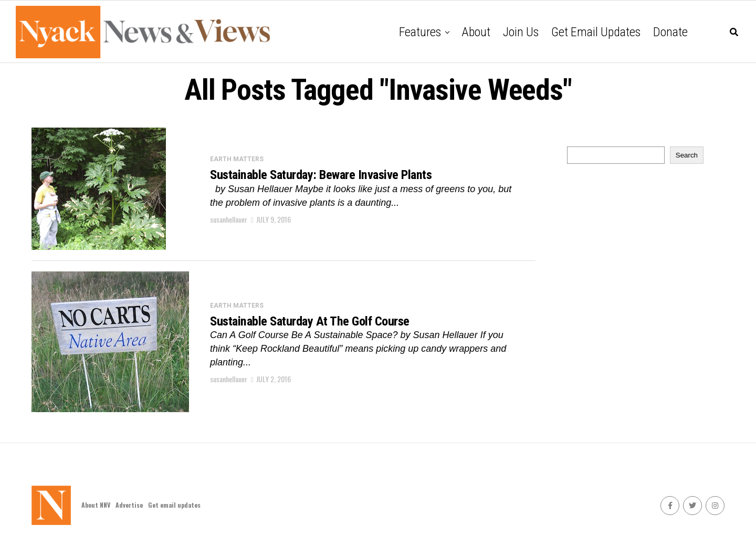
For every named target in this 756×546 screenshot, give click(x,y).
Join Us (521, 32)
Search (687, 155)
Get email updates (596, 32)
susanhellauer (229, 220)
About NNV (96, 505)
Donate (670, 32)
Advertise (129, 505)
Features (420, 32)
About (476, 32)
